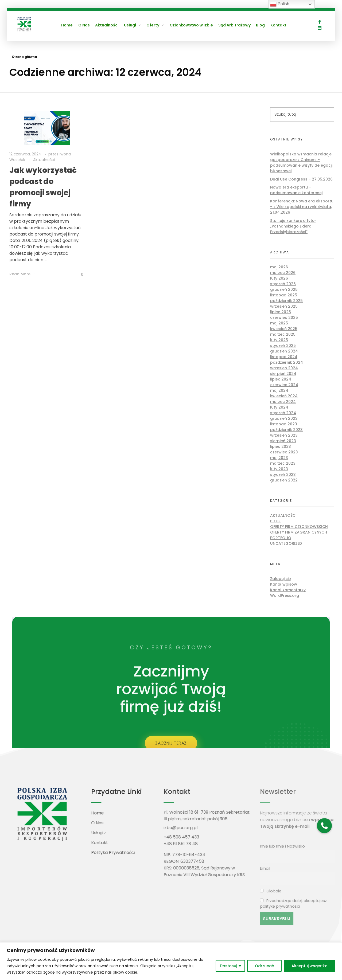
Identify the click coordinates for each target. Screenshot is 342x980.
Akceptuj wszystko (310, 966)
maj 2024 (279, 390)
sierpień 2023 (283, 441)
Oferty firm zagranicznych (299, 532)
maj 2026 (279, 267)
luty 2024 (279, 407)
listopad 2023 (284, 424)
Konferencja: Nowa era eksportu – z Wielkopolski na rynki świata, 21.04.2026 (302, 207)
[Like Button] (78, 275)
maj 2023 (279, 458)
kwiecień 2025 (284, 329)
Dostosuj (228, 966)
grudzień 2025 (284, 289)
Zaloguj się (281, 579)
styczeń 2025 (283, 346)
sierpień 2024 (283, 374)
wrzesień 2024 (284, 368)
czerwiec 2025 (284, 317)
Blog (275, 521)
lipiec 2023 (281, 446)
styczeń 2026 (283, 284)
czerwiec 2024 (284, 385)
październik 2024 (287, 362)
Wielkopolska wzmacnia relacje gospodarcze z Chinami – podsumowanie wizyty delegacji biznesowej (301, 162)
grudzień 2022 (284, 480)
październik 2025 (286, 301)
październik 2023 (286, 430)
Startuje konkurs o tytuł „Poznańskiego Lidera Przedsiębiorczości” (293, 226)
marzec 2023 (283, 463)
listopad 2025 (284, 295)
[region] (171, 961)
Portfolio (281, 538)
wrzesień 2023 (284, 435)
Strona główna (25, 57)
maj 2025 (279, 323)
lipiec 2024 (281, 379)
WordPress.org (285, 595)
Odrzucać (264, 966)
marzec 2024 (283, 402)
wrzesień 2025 (284, 306)
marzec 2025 (283, 334)
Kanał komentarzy (288, 590)
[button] (324, 826)
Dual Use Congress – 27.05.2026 (301, 179)
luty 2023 (279, 469)
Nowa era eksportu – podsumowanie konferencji (297, 190)
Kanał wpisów (284, 584)
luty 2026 (279, 278)
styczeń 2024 (283, 413)
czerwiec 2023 (284, 452)
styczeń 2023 (283, 475)
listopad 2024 (284, 357)
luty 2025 (279, 340)
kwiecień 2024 (284, 396)
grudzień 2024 (284, 351)
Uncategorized (286, 543)
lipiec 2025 (281, 312)
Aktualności (44, 160)
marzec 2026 (283, 273)
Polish (280, 4)
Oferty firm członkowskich (299, 527)
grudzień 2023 (284, 418)
